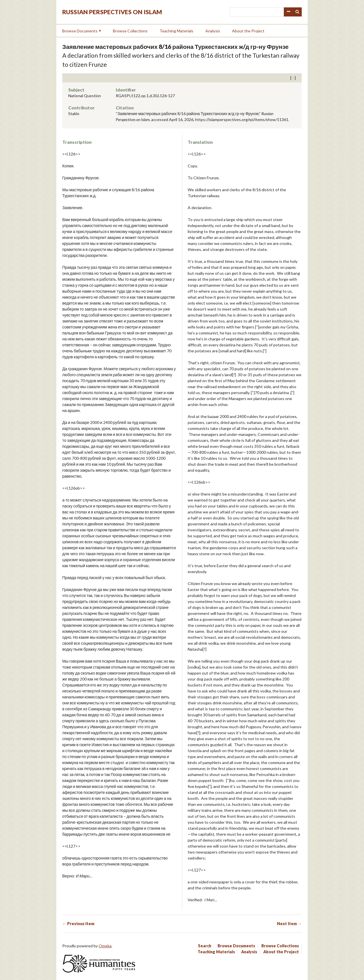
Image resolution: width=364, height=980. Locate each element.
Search (297, 12)
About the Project (248, 31)
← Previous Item (78, 924)
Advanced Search (288, 12)
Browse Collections (130, 31)
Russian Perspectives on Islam (112, 12)
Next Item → (289, 924)
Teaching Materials (176, 31)
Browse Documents (80, 31)
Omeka (105, 946)
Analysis (213, 31)
